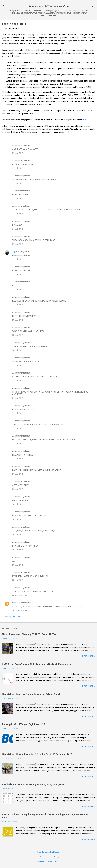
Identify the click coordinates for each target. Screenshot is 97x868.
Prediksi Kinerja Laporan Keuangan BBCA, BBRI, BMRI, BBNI (33, 784)
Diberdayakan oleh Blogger (49, 852)
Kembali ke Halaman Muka (48, 862)
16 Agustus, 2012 (20, 610)
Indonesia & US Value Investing (49, 6)
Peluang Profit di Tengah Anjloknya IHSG (24, 724)
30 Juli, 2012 (18, 580)
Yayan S (16, 251)
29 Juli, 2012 (18, 550)
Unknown (16, 603)
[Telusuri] (93, 7)
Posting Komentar (12, 617)
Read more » (89, 656)
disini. (85, 120)
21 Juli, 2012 (18, 153)
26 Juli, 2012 (18, 474)
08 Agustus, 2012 (20, 595)
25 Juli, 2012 (18, 428)
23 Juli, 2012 (18, 305)
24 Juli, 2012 (18, 381)
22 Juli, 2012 (18, 274)
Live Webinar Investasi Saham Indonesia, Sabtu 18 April (31, 694)
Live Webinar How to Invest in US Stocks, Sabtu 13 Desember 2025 (37, 754)
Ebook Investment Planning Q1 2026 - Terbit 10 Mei (29, 634)
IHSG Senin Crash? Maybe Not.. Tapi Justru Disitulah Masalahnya (36, 664)
